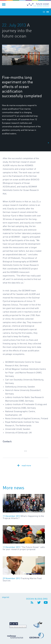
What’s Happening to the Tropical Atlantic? (23, 517)
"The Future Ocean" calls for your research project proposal (24, 548)
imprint (6, 597)
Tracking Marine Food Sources (22, 580)
